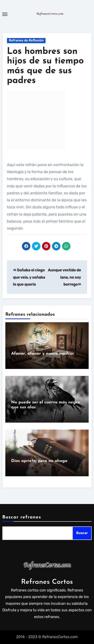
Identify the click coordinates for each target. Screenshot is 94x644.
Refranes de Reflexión (26, 40)
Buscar (82, 533)
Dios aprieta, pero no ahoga (39, 461)
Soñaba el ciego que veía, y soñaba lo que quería (29, 277)
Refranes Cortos (47, 582)
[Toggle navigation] (5, 14)
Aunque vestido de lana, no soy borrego (65, 277)
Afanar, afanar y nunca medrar (43, 354)
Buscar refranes (22, 517)
